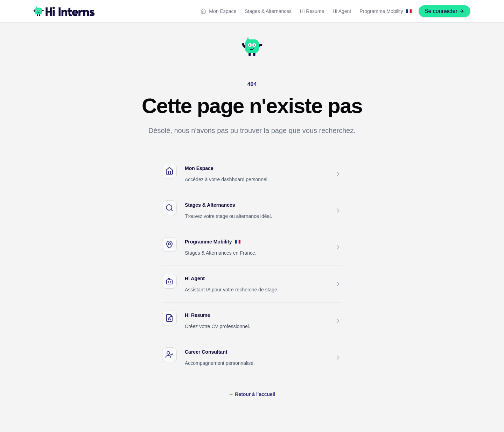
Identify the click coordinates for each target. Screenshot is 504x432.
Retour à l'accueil (252, 394)
